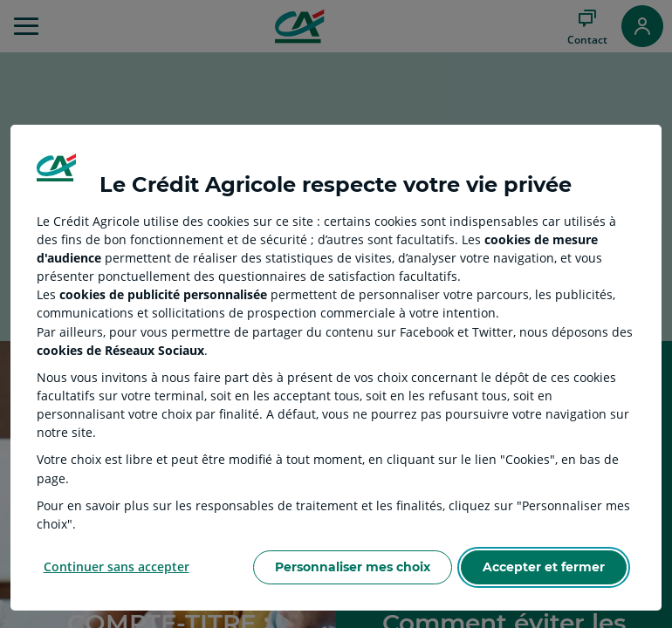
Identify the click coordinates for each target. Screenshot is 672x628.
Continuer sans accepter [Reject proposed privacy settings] (117, 567)
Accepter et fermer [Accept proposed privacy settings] (544, 567)
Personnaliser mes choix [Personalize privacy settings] (353, 567)
